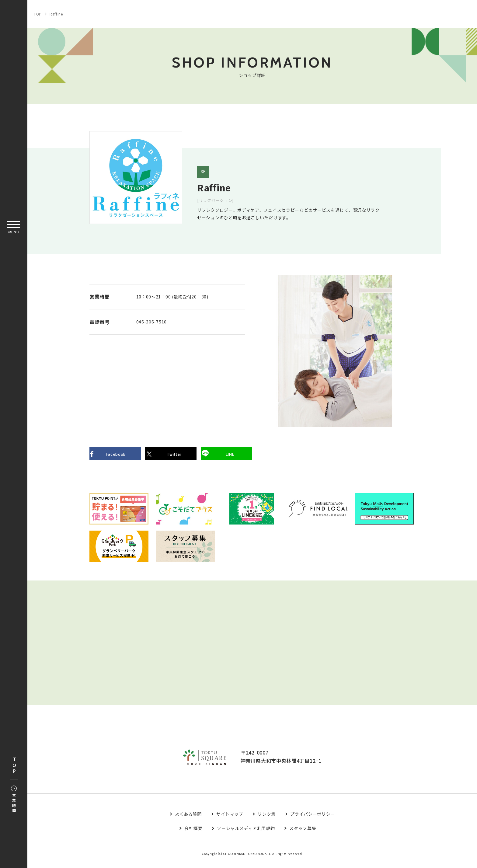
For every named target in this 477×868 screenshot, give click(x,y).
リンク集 (267, 820)
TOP (14, 766)
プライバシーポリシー (313, 820)
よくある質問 (188, 820)
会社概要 (193, 834)
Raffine (56, 14)
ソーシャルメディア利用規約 (246, 834)
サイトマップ (230, 820)
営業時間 (14, 800)
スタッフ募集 (303, 834)
